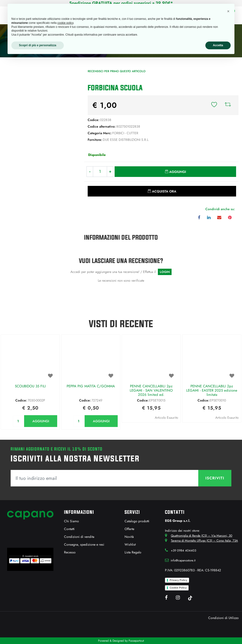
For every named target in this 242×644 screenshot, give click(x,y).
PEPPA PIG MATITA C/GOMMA (91, 386)
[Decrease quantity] (90, 172)
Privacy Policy (179, 580)
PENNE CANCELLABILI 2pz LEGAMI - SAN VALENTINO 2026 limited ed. (151, 391)
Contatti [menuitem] (69, 529)
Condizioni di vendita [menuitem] (79, 537)
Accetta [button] (218, 45)
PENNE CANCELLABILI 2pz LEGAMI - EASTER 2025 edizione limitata (212, 391)
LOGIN (165, 272)
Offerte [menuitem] (129, 529)
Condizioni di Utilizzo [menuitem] (223, 618)
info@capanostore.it (183, 560)
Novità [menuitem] (129, 537)
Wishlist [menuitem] (130, 544)
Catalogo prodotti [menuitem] (137, 521)
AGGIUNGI (41, 421)
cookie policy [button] (65, 23)
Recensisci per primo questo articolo (117, 71)
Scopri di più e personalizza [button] (38, 45)
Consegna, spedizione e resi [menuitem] (84, 544)
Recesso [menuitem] (70, 552)
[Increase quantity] (110, 172)
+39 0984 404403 (184, 550)
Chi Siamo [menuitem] (71, 521)
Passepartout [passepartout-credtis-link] (136, 641)
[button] (40, 95)
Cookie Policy (178, 588)
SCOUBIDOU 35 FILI (30, 386)
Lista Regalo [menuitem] (133, 552)
